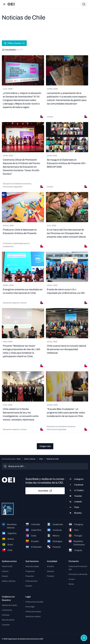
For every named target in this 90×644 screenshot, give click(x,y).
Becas (71, 584)
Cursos (72, 579)
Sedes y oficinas (9, 581)
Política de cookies (33, 612)
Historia (5, 571)
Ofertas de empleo (10, 605)
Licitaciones (7, 610)
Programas (30, 571)
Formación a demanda (78, 574)
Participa (6, 615)
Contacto (6, 625)
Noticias (50, 571)
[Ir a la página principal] (11, 4)
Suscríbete (45, 491)
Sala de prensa (8, 620)
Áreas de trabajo (32, 566)
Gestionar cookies (33, 616)
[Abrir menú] (4, 4)
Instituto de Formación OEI (78, 568)
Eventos (50, 566)
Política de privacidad (34, 602)
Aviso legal (30, 607)
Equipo (5, 576)
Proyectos (30, 576)
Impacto (29, 586)
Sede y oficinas (30, 459)
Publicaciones (31, 581)
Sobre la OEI (7, 566)
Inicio (19, 459)
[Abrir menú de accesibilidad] (84, 638)
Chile (41, 459)
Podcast (50, 576)
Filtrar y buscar (14, 43)
